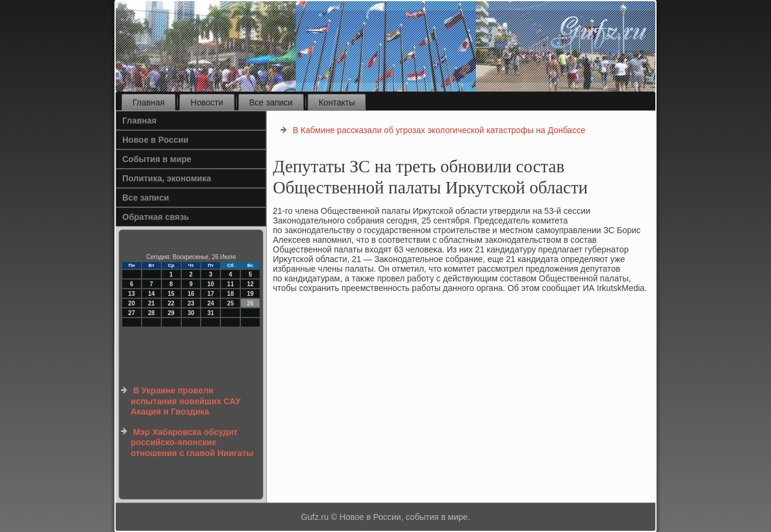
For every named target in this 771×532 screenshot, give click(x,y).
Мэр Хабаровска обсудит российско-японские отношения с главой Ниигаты (192, 443)
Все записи (271, 102)
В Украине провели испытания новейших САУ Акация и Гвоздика (186, 401)
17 (211, 294)
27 (132, 313)
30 (191, 313)
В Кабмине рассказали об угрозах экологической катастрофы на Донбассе (439, 130)
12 (250, 284)
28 (151, 313)
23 (191, 303)
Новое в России (155, 140)
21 (151, 303)
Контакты (337, 102)
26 (250, 303)
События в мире (157, 159)
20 (132, 303)
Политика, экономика (167, 178)
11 (230, 284)
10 (211, 284)
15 (171, 294)
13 (132, 294)
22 (171, 303)
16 (191, 294)
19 (250, 294)
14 (151, 294)
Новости (207, 102)
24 (211, 303)
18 (230, 294)
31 (211, 313)
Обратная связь (156, 217)
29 (171, 313)
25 (230, 303)
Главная (148, 102)
